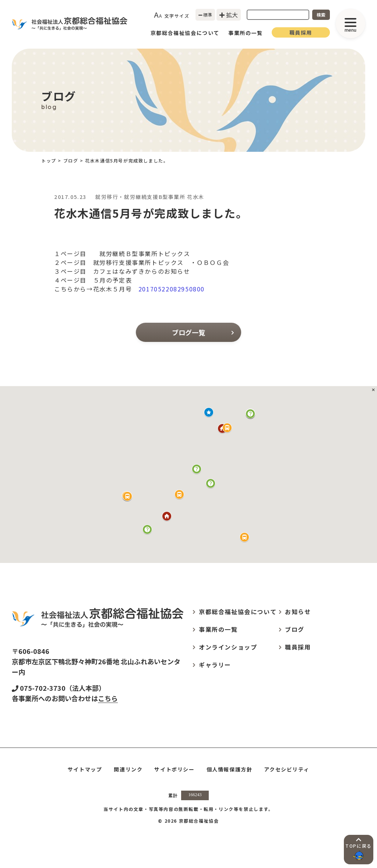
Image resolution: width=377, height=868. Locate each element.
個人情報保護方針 (230, 769)
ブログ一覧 (203, 332)
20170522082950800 (172, 289)
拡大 (229, 15)
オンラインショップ (228, 647)
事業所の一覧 (246, 33)
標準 (205, 15)
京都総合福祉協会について (185, 33)
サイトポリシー (174, 769)
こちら (108, 698)
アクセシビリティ (287, 769)
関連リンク (128, 769)
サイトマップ (85, 769)
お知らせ (298, 612)
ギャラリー (215, 665)
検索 (321, 15)
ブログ (71, 160)
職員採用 (301, 32)
